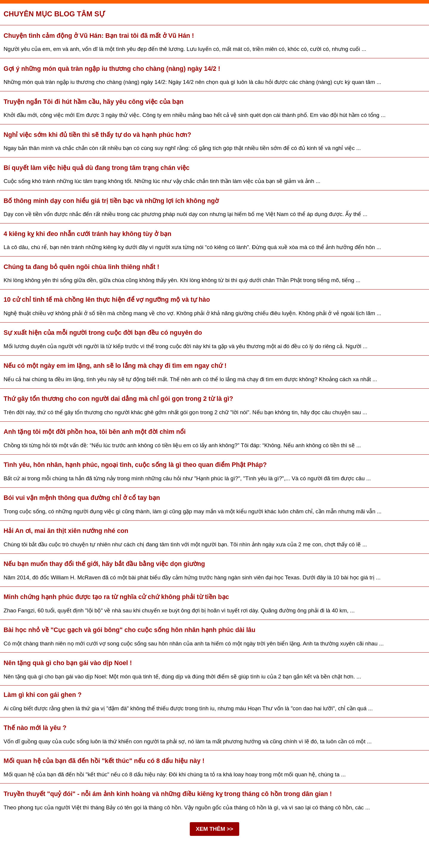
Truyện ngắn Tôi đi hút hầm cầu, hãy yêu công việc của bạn (94, 102)
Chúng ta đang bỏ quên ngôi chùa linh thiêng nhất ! (81, 267)
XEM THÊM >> (214, 829)
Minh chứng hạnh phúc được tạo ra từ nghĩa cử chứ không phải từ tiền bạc (116, 597)
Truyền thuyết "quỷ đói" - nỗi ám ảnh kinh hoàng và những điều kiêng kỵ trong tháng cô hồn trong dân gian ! (168, 794)
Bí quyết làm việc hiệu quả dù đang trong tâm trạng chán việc (97, 168)
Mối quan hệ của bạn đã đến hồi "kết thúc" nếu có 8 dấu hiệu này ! (104, 761)
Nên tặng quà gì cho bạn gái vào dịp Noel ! (68, 663)
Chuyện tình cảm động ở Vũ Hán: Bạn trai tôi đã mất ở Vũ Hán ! (99, 36)
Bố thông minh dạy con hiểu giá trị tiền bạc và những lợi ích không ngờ (111, 201)
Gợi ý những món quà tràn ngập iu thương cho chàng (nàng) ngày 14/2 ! (112, 69)
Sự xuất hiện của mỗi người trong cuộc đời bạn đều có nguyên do (103, 333)
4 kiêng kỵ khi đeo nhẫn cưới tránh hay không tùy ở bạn (87, 234)
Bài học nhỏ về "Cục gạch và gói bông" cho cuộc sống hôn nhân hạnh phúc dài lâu (129, 630)
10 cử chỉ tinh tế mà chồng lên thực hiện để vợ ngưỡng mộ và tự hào (107, 300)
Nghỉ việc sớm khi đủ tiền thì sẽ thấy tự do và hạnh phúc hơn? (97, 135)
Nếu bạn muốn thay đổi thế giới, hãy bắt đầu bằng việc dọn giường (104, 564)
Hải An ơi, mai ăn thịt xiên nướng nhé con (66, 531)
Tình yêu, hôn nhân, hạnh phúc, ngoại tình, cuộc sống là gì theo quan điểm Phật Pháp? (135, 465)
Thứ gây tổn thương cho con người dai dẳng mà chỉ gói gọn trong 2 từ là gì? (118, 399)
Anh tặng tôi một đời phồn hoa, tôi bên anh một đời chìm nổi (95, 432)
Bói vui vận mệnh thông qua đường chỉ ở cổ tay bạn (82, 498)
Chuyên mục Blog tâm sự (54, 14)
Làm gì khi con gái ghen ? (43, 695)
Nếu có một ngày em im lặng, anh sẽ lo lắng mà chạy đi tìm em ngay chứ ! (115, 366)
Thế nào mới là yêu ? (35, 728)
